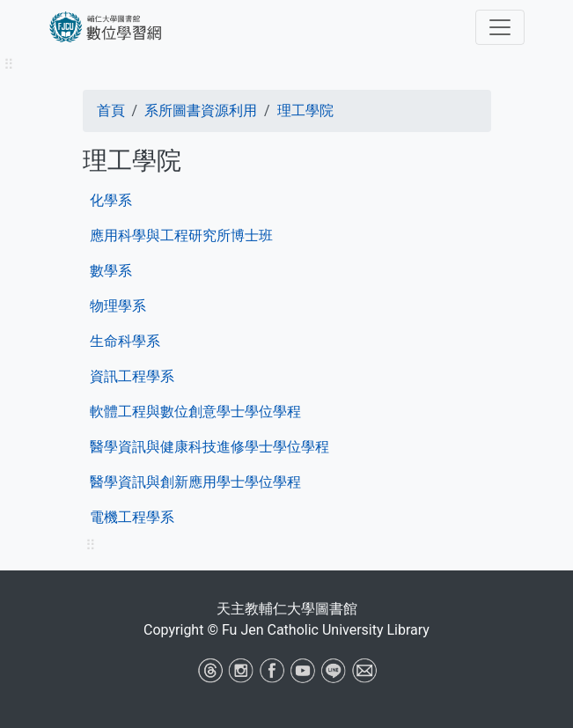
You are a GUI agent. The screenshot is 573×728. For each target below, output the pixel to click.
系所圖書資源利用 (201, 110)
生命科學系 (125, 341)
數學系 (111, 271)
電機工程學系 (132, 517)
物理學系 (118, 306)
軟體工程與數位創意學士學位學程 (195, 412)
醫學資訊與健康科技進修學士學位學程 (209, 447)
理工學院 (305, 110)
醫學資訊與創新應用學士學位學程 (195, 482)
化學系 (111, 200)
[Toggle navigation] (500, 27)
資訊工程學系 (132, 376)
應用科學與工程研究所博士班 (181, 235)
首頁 (111, 110)
